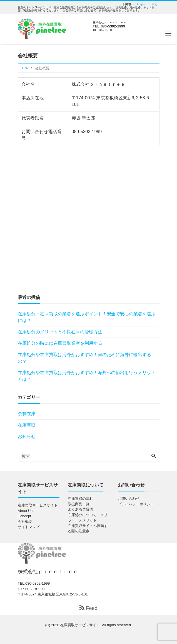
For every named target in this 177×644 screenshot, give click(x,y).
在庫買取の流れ (80, 499)
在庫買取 (27, 425)
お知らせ (27, 436)
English (142, 4)
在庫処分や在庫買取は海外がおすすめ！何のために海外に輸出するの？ (84, 358)
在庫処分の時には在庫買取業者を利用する (60, 343)
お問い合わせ (129, 499)
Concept (24, 516)
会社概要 (25, 522)
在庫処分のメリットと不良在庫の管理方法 (60, 332)
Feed (88, 608)
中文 (154, 4)
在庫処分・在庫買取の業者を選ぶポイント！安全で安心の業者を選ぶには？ (87, 317)
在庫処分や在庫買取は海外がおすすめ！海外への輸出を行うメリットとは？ (87, 376)
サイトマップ (29, 527)
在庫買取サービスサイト (38, 505)
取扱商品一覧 (79, 504)
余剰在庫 (27, 414)
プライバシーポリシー (136, 504)
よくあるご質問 (80, 509)
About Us (25, 511)
